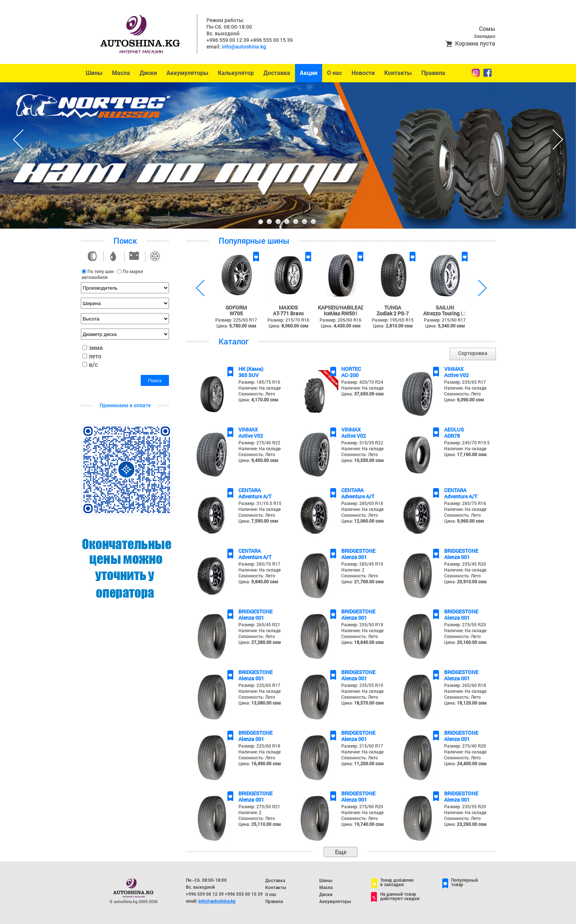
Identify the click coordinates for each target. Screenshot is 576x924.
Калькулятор (236, 73)
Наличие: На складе (260, 388)
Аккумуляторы (187, 73)
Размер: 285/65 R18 (362, 503)
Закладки (484, 36)
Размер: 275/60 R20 (362, 806)
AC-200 (350, 375)
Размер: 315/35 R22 (362, 443)
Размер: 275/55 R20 (465, 624)
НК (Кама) (251, 369)
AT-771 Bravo (288, 313)
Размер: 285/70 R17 (259, 564)
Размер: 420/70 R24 (362, 382)
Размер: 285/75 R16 (465, 503)
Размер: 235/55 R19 (362, 685)
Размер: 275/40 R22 (259, 443)
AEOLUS (454, 429)
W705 (236, 313)
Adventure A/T (255, 496)
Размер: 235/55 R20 (465, 806)
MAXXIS (288, 307)
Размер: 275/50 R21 (259, 806)
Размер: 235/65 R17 (465, 382)
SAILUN (445, 307)
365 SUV (249, 375)
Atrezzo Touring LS (445, 313)
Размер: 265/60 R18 (465, 685)
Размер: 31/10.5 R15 (260, 503)
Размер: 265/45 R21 (259, 624)
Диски (148, 73)
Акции (309, 73)
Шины (94, 73)
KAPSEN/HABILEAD (341, 307)
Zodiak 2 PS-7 (393, 313)
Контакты (398, 73)
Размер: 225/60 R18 (259, 746)
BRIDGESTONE (358, 551)
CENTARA (250, 490)
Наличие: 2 (353, 570)
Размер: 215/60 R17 (362, 746)
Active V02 (456, 375)
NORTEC (351, 369)
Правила (433, 73)
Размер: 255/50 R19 (362, 624)
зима (96, 348)
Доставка (277, 73)
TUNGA (393, 307)
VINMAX (454, 369)
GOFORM (236, 307)
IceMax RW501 (341, 313)
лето (95, 356)
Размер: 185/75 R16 (259, 382)
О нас (334, 73)
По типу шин (101, 271)
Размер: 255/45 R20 (465, 564)
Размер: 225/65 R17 (259, 685)
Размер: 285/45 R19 (362, 564)
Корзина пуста (475, 43)
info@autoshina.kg (244, 46)
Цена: (258, 400)
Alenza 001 (354, 557)
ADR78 (452, 436)
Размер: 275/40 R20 (465, 746)
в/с (93, 364)
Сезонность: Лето (257, 394)
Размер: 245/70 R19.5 (467, 443)
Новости (363, 73)
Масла (121, 73)
